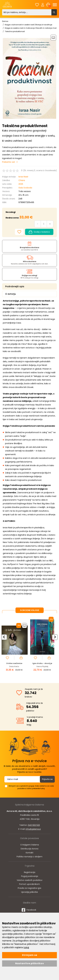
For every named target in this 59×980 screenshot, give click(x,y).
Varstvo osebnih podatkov (30, 880)
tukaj (26, 947)
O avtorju (10, 294)
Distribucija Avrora (30, 849)
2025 (21, 184)
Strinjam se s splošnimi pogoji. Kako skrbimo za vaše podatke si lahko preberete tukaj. (31, 787)
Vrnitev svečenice (44, 663)
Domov (5, 21)
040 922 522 (34, 825)
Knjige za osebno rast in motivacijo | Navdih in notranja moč (31, 28)
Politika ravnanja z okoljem (30, 857)
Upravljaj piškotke (30, 892)
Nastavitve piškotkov (30, 963)
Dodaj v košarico (39, 232)
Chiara (22, 180)
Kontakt (30, 853)
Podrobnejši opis (15, 286)
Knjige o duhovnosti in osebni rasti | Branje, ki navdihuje (28, 25)
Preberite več (9, 162)
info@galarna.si (33, 829)
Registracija (30, 872)
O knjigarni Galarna (30, 845)
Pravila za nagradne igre (30, 888)
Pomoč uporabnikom (30, 884)
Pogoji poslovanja (30, 876)
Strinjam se (30, 955)
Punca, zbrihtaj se (16, 663)
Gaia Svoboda (25, 188)
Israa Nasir (23, 177)
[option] (16, 646)
